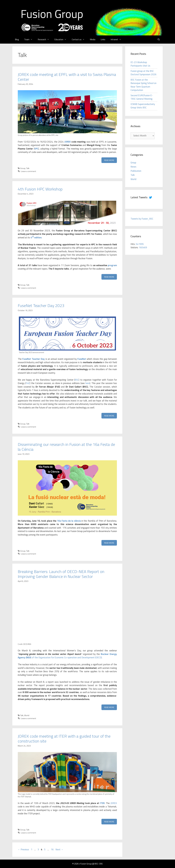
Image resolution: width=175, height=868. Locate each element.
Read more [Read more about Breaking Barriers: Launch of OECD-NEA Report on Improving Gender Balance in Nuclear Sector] (109, 707)
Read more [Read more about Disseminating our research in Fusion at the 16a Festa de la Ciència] (109, 543)
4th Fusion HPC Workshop (40, 189)
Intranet (117, 40)
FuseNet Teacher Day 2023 (41, 306)
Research (45, 40)
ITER (102, 803)
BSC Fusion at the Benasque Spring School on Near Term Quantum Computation (143, 85)
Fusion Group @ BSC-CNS (92, 864)
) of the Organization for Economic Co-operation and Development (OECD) (67, 656)
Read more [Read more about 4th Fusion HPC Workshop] (109, 277)
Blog (17, 39)
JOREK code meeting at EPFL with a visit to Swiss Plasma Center (67, 77)
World (27, 715)
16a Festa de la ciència (69, 521)
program (112, 265)
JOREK (68, 142)
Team (30, 40)
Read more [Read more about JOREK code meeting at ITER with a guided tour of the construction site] (109, 822)
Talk (28, 168)
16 (52, 849)
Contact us (80, 40)
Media (93, 39)
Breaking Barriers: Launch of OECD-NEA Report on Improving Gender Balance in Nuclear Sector (61, 574)
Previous (23, 849)
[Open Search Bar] (159, 40)
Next (59, 849)
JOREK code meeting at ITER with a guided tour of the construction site (64, 739)
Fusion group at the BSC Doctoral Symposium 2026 (143, 73)
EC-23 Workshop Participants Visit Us (140, 64)
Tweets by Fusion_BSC (142, 219)
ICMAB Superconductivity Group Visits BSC (143, 106)
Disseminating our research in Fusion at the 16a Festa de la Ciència (66, 447)
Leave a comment (28, 171)
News (133, 167)
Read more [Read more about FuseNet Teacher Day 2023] (109, 416)
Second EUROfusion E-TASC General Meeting (142, 97)
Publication (136, 171)
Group (23, 168)
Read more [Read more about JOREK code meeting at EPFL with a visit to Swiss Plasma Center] (109, 160)
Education (62, 40)
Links (103, 39)
